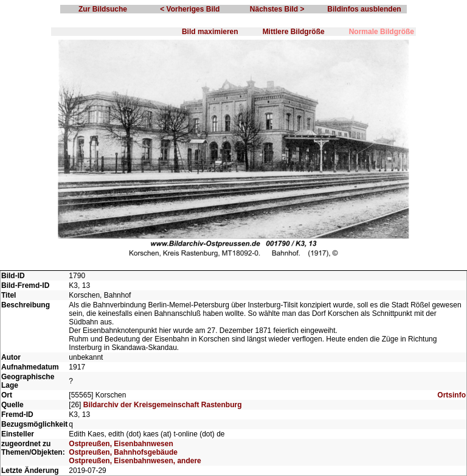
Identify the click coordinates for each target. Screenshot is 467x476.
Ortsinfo (451, 395)
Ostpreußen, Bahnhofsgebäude (123, 452)
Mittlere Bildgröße (294, 32)
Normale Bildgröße (382, 32)
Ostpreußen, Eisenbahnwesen (121, 444)
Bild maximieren (210, 32)
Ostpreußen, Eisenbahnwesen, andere (135, 461)
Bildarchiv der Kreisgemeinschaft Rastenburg (163, 405)
